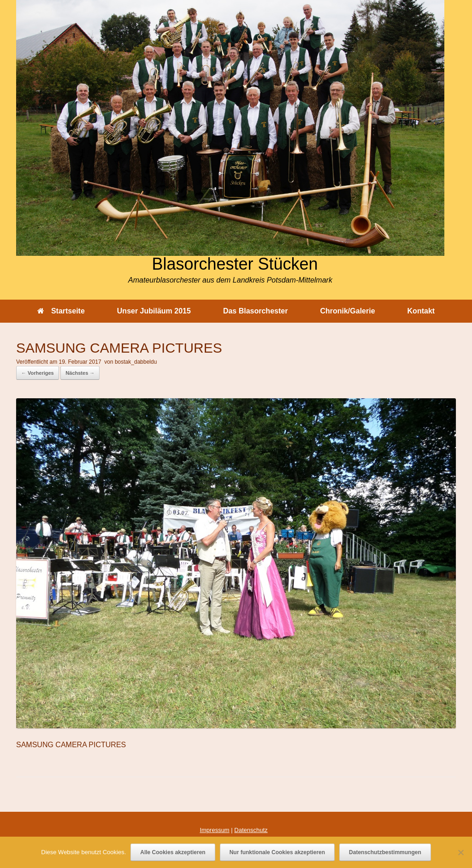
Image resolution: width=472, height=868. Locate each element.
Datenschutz (251, 830)
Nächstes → (80, 373)
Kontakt (421, 311)
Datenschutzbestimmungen (385, 852)
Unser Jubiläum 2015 (154, 311)
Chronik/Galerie (347, 311)
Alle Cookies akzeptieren (173, 852)
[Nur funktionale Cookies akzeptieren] (460, 852)
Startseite (61, 311)
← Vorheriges (38, 373)
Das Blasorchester (256, 311)
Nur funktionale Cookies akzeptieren (277, 852)
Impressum (214, 830)
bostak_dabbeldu (136, 362)
